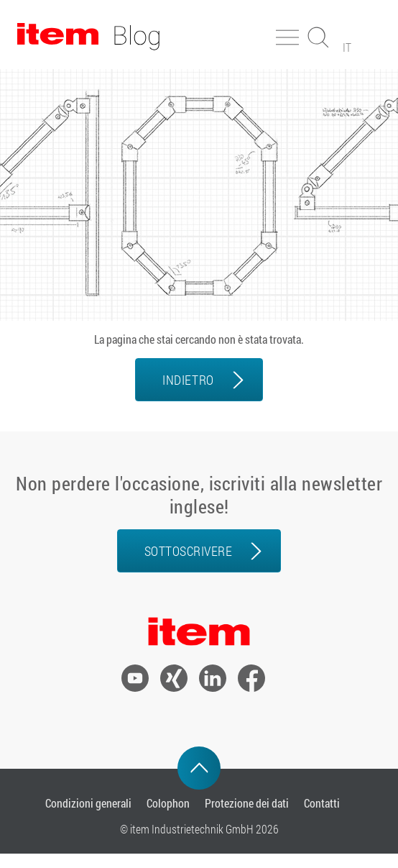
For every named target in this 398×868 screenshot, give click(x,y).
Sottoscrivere (189, 551)
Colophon (168, 803)
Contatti (322, 803)
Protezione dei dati (247, 803)
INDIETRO (188, 380)
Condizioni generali (88, 803)
